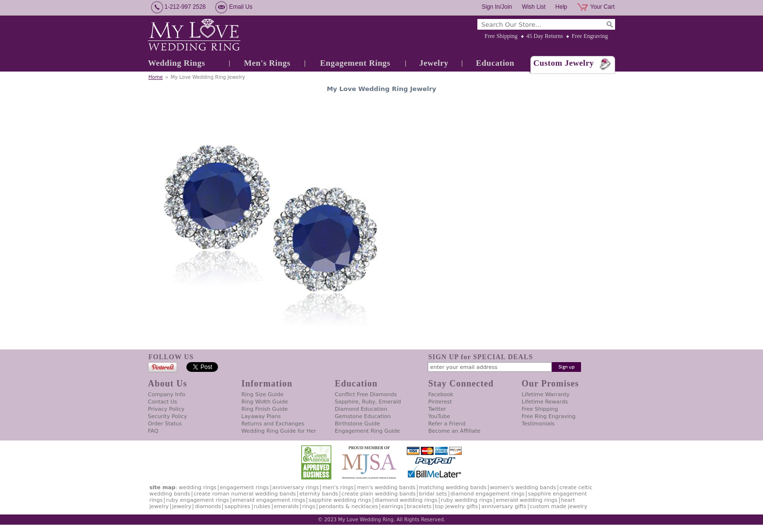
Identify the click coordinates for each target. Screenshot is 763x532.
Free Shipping (501, 36)
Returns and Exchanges (273, 424)
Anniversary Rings (296, 487)
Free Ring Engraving (549, 416)
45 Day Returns (545, 36)
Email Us (241, 7)
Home (156, 77)
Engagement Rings (355, 63)
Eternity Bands (319, 494)
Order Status (165, 424)
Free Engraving (590, 36)
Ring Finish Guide (264, 409)
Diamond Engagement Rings (488, 494)
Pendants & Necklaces (348, 506)
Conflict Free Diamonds (366, 394)
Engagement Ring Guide (367, 431)
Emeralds (286, 506)
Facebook (441, 394)
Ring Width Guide (265, 402)
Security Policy (167, 416)
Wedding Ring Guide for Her (279, 431)
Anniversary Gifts (504, 506)
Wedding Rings (177, 63)
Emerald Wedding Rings (527, 500)
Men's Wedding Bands (386, 487)
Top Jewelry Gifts (456, 506)
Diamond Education (361, 409)
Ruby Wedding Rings (467, 500)
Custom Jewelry (564, 63)
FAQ (153, 431)
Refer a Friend (447, 424)
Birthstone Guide (357, 424)
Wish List (534, 7)
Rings (309, 506)
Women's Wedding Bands (523, 487)
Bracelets (419, 506)
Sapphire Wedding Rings (340, 500)
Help (561, 7)
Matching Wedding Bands (453, 487)
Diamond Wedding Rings (406, 500)
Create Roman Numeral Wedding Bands (245, 494)
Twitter (437, 409)
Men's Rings (267, 63)
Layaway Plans (261, 416)
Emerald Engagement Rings (269, 500)
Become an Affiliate (454, 431)
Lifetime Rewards (545, 402)
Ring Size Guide (263, 394)
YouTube (439, 416)
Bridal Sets (433, 494)
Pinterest (440, 402)
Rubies (262, 506)
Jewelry (434, 63)
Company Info (167, 394)
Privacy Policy (166, 409)
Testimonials (538, 424)
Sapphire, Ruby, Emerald (368, 402)
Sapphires (237, 506)
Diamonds (208, 506)
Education (495, 63)
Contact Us (163, 402)
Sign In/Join (497, 7)
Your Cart (602, 7)
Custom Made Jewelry (559, 506)
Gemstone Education (363, 416)
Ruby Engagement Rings (197, 500)
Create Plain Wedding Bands (379, 494)
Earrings (392, 506)
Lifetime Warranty (545, 394)
